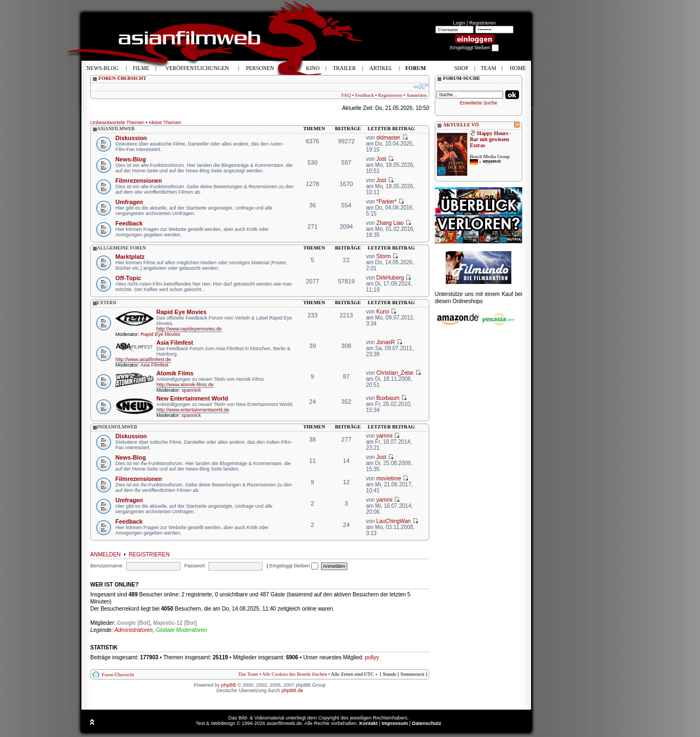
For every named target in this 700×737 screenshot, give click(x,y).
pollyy (372, 657)
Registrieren (483, 23)
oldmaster (388, 138)
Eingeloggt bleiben (294, 566)
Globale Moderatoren (182, 630)
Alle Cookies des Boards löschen (294, 674)
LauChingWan (393, 521)
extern (107, 303)
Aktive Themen (165, 123)
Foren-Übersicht (118, 675)
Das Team (248, 674)
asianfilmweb (116, 129)
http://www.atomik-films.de (185, 385)
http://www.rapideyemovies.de (189, 329)
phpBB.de (293, 690)
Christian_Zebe (395, 373)
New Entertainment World (192, 398)
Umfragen (129, 202)
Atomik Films (175, 373)
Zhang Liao (390, 223)
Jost (381, 159)
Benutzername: (107, 566)
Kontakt (369, 723)
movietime (389, 478)
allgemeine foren (121, 248)
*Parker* (386, 202)
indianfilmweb (117, 427)
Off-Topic (128, 278)
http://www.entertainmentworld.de (193, 410)
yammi (384, 436)
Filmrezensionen (139, 181)
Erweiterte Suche (479, 103)
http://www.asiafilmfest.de (143, 359)
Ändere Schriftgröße (421, 86)
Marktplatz (130, 257)
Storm (384, 256)
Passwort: (195, 566)
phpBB (229, 685)
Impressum (395, 723)
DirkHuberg (390, 278)
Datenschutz (427, 723)
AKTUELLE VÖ (461, 125)
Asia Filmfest (175, 343)
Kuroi (383, 312)
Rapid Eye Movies (182, 312)
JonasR (386, 342)
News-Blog (131, 159)
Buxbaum (388, 398)
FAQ (346, 95)
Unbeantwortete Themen (117, 123)
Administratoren (133, 630)
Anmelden (417, 95)
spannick (191, 390)
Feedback (364, 95)
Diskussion (131, 138)
